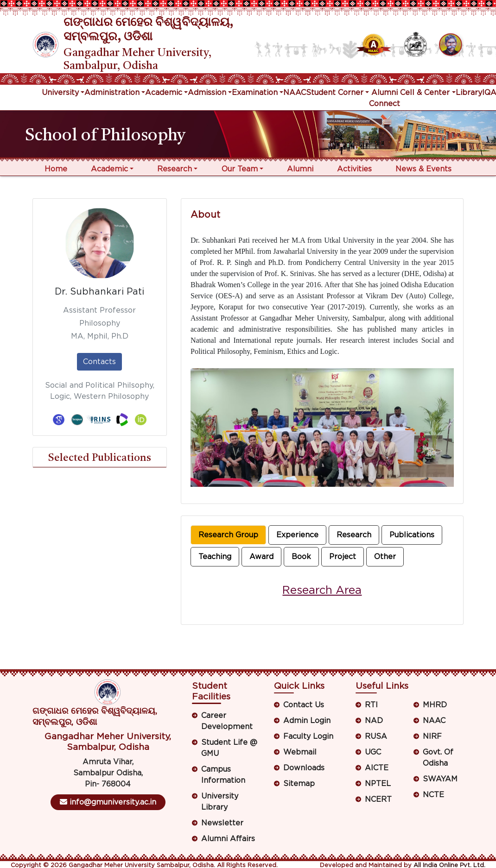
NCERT (378, 799)
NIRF (432, 736)
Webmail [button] (300, 752)
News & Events (423, 169)
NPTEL (378, 784)
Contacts (99, 362)
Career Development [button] (227, 721)
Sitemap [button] (299, 784)
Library (469, 93)
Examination (255, 93)
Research (175, 169)
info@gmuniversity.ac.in (108, 802)
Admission (207, 93)
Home (56, 169)
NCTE (433, 795)
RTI (371, 705)
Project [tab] (343, 557)
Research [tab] (354, 535)
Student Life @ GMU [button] (229, 748)
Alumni (300, 169)
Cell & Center (425, 93)
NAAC (295, 93)
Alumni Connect (385, 98)
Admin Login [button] (307, 721)
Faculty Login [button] (308, 736)
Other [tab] (385, 557)
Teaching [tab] (215, 557)
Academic (164, 93)
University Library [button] (220, 802)
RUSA (376, 736)
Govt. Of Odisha (438, 758)
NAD (374, 721)
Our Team (240, 169)
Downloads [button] (304, 768)
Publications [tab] (412, 535)
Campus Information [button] (223, 775)
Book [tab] (301, 557)
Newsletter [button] (222, 823)
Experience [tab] (297, 535)
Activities (354, 169)
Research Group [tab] (228, 535)
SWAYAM (440, 779)
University (60, 93)
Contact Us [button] (304, 705)
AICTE (377, 768)
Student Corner (335, 93)
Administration (112, 93)
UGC (373, 752)
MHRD (435, 705)
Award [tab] (261, 557)
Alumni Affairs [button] (228, 839)
